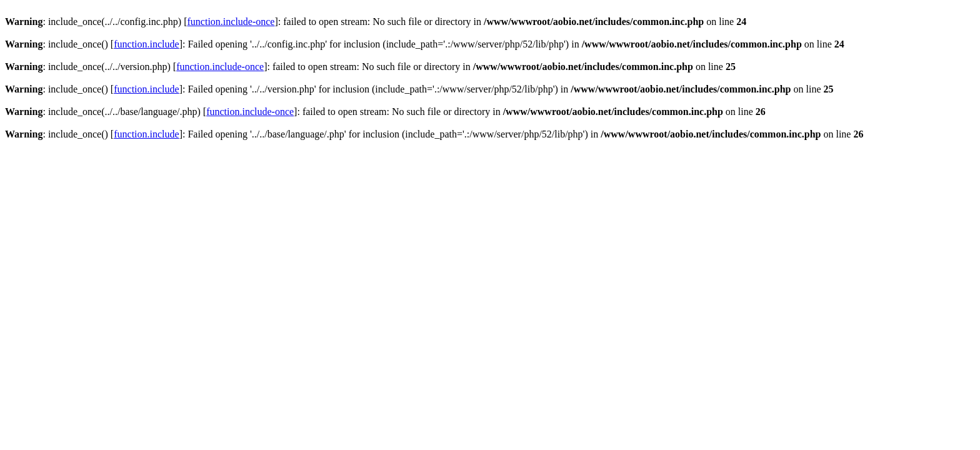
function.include (146, 44)
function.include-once (231, 22)
